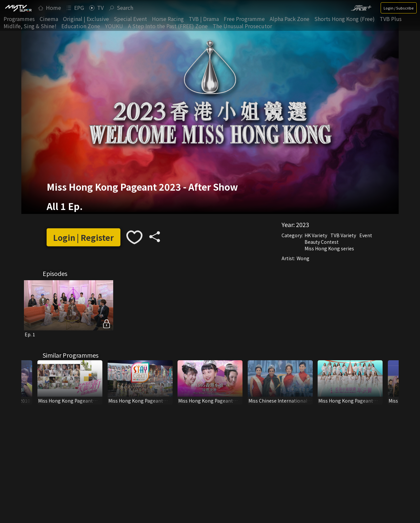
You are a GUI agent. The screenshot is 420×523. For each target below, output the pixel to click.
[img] (18, 8)
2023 (303, 224)
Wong (303, 258)
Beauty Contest (322, 242)
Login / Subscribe (399, 8)
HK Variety (316, 235)
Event (366, 235)
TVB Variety (343, 235)
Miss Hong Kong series (329, 248)
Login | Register (84, 237)
